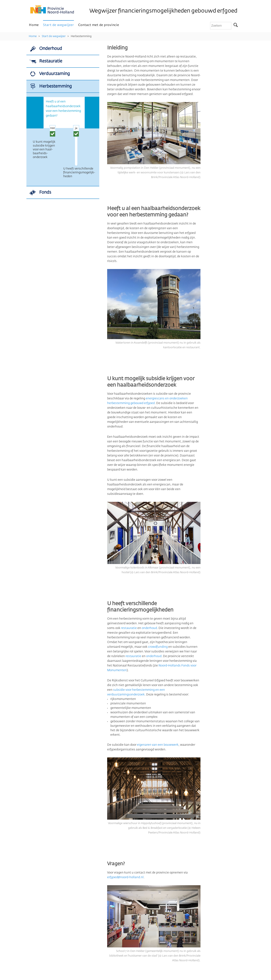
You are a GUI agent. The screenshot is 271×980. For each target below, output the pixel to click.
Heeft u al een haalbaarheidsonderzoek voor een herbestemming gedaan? (63, 109)
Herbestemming (81, 36)
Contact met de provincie (99, 25)
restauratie (129, 628)
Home (34, 25)
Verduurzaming (55, 74)
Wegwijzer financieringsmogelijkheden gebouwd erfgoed (163, 11)
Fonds (45, 192)
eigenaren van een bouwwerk (158, 745)
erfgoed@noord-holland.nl (125, 877)
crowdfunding (158, 647)
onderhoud (149, 628)
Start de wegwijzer (58, 25)
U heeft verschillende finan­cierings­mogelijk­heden (79, 173)
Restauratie (51, 61)
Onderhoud (51, 49)
